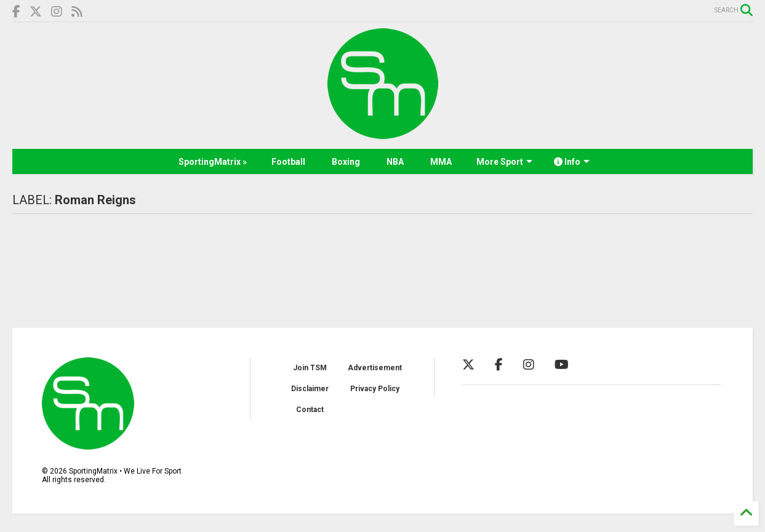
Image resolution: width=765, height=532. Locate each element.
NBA (395, 162)
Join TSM (310, 368)
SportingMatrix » (213, 162)
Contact (310, 410)
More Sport (504, 162)
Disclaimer (310, 389)
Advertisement (375, 368)
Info (572, 162)
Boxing (346, 162)
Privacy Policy (375, 389)
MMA (441, 162)
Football (288, 162)
